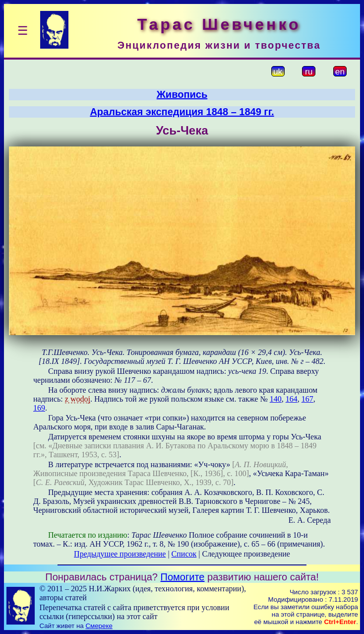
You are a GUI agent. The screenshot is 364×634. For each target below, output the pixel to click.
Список (184, 554)
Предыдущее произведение (120, 554)
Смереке (99, 626)
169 (39, 408)
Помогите (183, 577)
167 (307, 399)
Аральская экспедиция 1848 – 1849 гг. (182, 112)
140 (276, 399)
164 (292, 399)
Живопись (182, 94)
